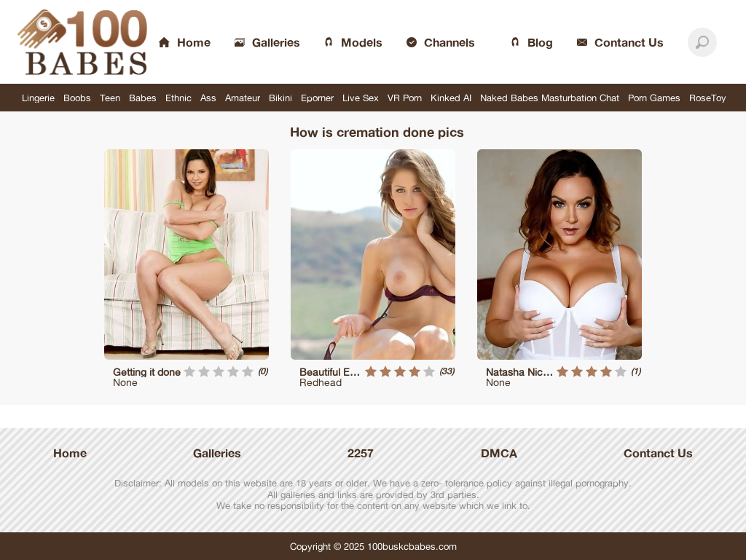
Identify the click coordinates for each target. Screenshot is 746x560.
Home (70, 453)
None (125, 382)
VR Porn (405, 98)
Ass (208, 98)
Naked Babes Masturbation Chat (550, 98)
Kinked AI (451, 98)
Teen (110, 98)
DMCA (499, 453)
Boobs (77, 98)
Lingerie (38, 98)
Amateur (243, 98)
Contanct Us (658, 453)
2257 (361, 453)
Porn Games (654, 98)
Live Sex (361, 98)
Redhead (321, 382)
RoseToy (708, 98)
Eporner (317, 98)
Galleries (217, 453)
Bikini (280, 98)
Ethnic (178, 98)
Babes (143, 98)
